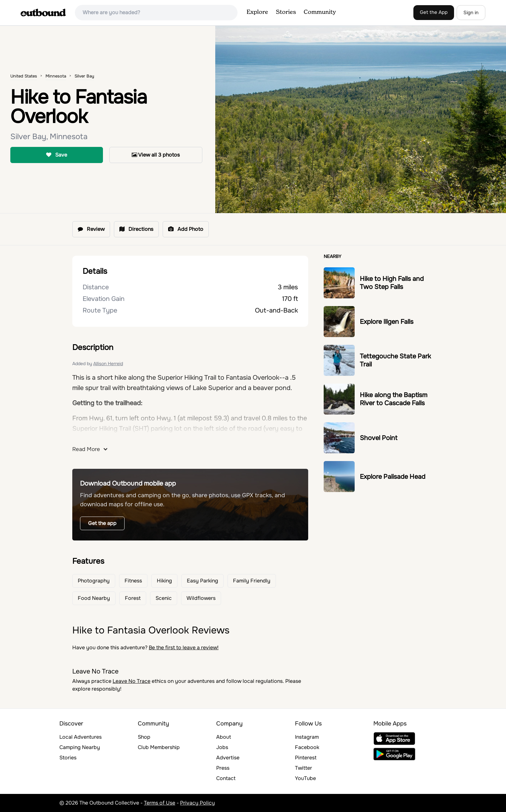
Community (320, 12)
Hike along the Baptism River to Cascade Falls (394, 399)
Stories (286, 12)
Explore (257, 12)
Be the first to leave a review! (184, 648)
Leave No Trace (132, 681)
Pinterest (306, 758)
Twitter (304, 768)
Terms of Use (160, 803)
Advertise (228, 758)
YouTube (305, 778)
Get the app (102, 523)
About (224, 737)
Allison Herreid (108, 364)
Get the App (434, 12)
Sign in (471, 13)
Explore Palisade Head (393, 477)
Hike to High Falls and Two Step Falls (392, 283)
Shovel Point (379, 438)
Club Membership (159, 747)
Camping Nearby (80, 747)
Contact (226, 778)
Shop (144, 737)
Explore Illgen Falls (387, 322)
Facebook (307, 747)
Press (223, 768)
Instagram (307, 737)
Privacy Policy (197, 803)
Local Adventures (81, 737)
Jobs (222, 747)
